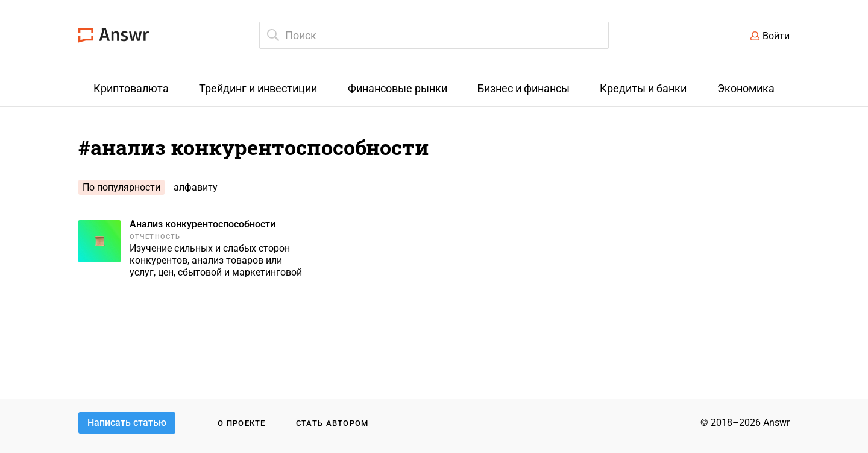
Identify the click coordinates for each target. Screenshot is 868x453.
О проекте (242, 423)
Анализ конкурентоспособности (203, 224)
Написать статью (127, 423)
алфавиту (196, 187)
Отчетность (155, 237)
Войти (776, 36)
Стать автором (332, 423)
